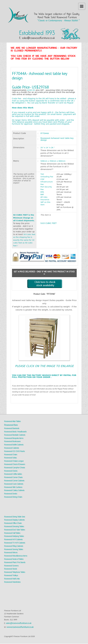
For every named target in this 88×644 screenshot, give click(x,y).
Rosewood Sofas (10, 458)
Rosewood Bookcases (12, 441)
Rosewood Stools (11, 569)
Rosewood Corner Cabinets (14, 481)
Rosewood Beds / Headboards (15, 432)
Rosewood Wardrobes (12, 582)
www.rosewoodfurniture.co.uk (20, 627)
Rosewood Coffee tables (13, 474)
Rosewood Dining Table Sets (15, 517)
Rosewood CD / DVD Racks (14, 451)
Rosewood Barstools (12, 428)
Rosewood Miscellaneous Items (16, 556)
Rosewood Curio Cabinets (14, 484)
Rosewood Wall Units (12, 579)
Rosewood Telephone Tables (15, 572)
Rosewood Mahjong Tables (14, 536)
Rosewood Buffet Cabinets (14, 445)
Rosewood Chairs (11, 455)
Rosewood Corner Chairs (13, 477)
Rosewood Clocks (11, 471)
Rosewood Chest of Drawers (15, 464)
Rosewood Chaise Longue (14, 461)
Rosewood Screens (11, 566)
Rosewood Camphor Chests (14, 468)
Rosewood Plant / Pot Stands (15, 562)
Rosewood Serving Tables (14, 549)
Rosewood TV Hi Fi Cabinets (15, 543)
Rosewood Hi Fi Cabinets (13, 539)
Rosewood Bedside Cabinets (15, 435)
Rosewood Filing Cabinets (14, 546)
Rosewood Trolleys (11, 575)
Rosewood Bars (11, 425)
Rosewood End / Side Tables (15, 530)
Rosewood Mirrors (11, 552)
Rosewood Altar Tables (12, 421)
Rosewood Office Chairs (13, 523)
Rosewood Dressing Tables (14, 526)
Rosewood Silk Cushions (13, 487)
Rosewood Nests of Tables (14, 559)
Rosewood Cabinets (11, 448)
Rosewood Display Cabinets (14, 520)
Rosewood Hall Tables (12, 533)
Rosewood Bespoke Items (14, 438)
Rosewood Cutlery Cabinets (14, 490)
